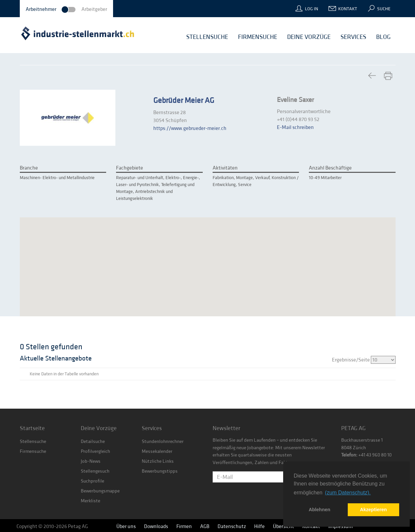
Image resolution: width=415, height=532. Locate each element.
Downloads (156, 526)
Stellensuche (33, 441)
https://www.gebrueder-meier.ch (190, 128)
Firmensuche (33, 451)
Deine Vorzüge (99, 428)
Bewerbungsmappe (100, 491)
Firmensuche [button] (258, 37)
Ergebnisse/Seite (364, 360)
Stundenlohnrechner (163, 441)
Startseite (32, 428)
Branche (29, 168)
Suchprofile (92, 481)
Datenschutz (232, 526)
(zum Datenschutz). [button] (348, 493)
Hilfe (259, 526)
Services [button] (353, 37)
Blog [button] (383, 37)
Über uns (126, 526)
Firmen (184, 526)
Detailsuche (93, 441)
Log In (311, 9)
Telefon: (349, 455)
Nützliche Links (158, 461)
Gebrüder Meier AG (184, 101)
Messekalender (157, 451)
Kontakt (348, 9)
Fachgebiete (130, 168)
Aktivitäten (225, 168)
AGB (205, 526)
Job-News (91, 461)
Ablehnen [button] (319, 510)
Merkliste (90, 501)
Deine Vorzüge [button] (309, 37)
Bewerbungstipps (160, 471)
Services (152, 428)
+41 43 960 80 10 (374, 455)
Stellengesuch (95, 471)
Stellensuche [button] (207, 37)
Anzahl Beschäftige (330, 168)
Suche (384, 9)
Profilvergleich (95, 451)
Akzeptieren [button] (373, 510)
